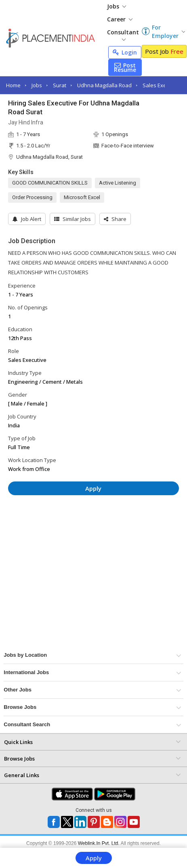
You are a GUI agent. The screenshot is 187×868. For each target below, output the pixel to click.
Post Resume (125, 67)
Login (125, 52)
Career (120, 19)
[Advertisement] (76, 525)
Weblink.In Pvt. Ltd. (99, 843)
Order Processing (32, 197)
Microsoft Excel (82, 197)
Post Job (164, 51)
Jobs (117, 6)
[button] (115, 219)
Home (13, 85)
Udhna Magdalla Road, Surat (49, 157)
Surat (60, 85)
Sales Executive (162, 85)
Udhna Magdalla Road (104, 85)
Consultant (123, 35)
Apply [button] (93, 488)
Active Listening (118, 183)
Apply (94, 858)
